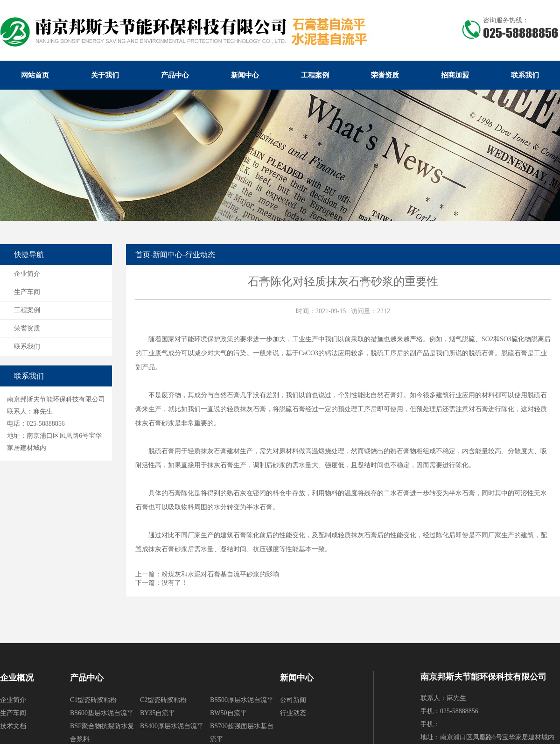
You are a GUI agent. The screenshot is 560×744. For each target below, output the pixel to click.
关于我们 (105, 75)
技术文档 (13, 726)
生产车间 (27, 292)
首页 (143, 255)
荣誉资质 (385, 75)
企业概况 (17, 678)
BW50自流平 (228, 713)
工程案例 (315, 75)
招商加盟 (455, 75)
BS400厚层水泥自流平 (172, 726)
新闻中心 (245, 75)
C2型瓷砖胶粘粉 (163, 700)
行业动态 (200, 255)
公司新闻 (293, 700)
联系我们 (525, 75)
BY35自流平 (157, 713)
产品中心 (175, 75)
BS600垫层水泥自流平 (102, 713)
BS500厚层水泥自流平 (242, 700)
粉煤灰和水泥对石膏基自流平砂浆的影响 (220, 574)
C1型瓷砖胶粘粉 (93, 700)
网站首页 (35, 75)
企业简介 (27, 274)
